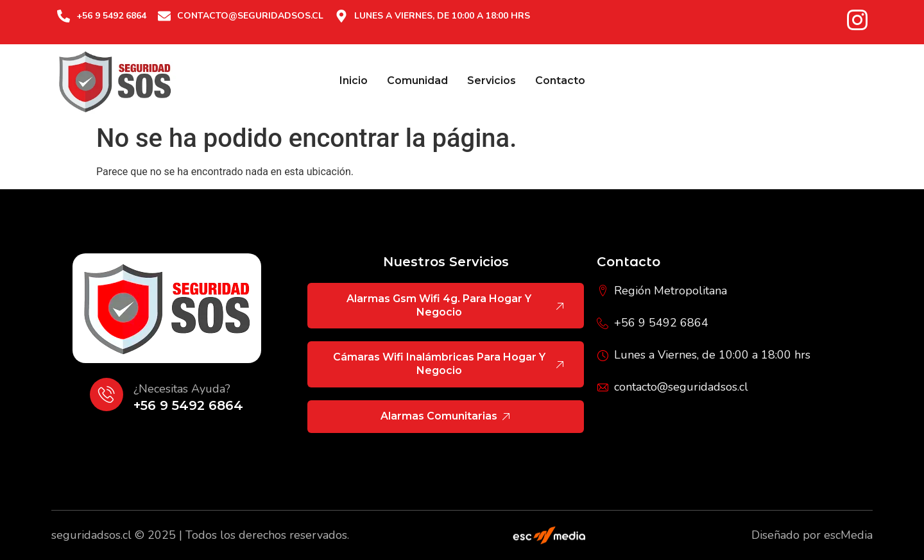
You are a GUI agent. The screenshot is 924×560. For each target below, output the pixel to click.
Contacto (560, 81)
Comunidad (417, 81)
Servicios (492, 81)
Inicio (354, 81)
